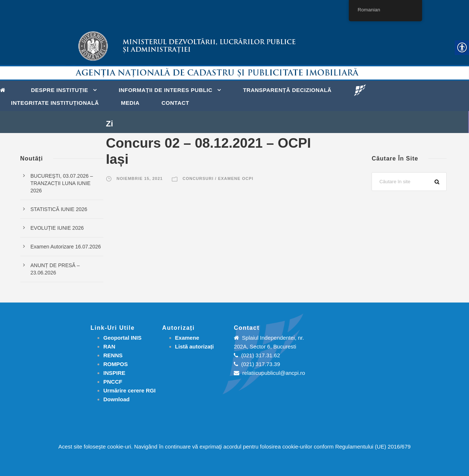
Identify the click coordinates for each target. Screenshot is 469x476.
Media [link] (130, 103)
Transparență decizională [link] (287, 90)
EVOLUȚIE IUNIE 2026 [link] (57, 228)
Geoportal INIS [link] (122, 338)
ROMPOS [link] (116, 364)
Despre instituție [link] (60, 90)
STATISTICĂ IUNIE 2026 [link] (59, 209)
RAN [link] (109, 346)
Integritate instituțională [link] (55, 103)
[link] (5, 89)
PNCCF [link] (113, 382)
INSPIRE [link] (114, 373)
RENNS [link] (113, 355)
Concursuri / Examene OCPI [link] (218, 178)
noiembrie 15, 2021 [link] (140, 178)
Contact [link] (176, 103)
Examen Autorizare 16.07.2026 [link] (66, 247)
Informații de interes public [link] (166, 90)
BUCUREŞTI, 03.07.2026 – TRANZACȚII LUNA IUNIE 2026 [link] (62, 183)
